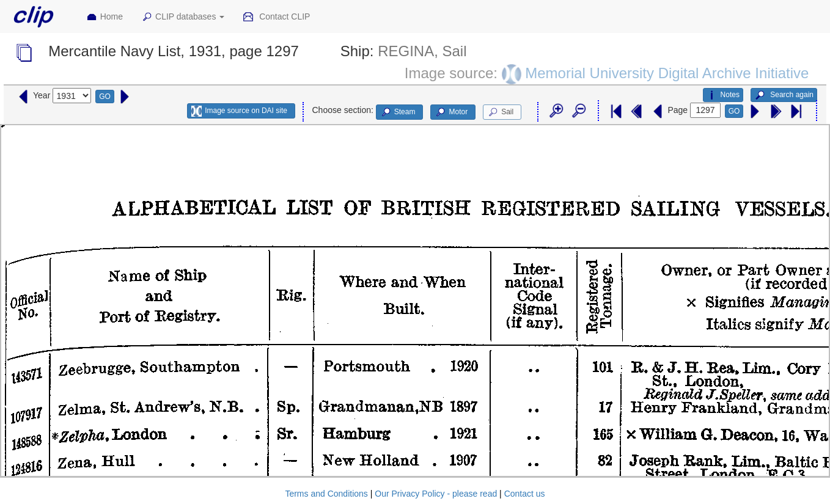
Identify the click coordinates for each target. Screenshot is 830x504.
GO (105, 97)
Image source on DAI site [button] (239, 111)
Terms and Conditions (326, 494)
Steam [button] (398, 112)
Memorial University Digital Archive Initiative (667, 72)
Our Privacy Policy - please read (436, 494)
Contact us (525, 494)
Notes (723, 95)
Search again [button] (784, 95)
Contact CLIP (276, 17)
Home (105, 17)
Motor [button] (451, 112)
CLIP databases (183, 17)
